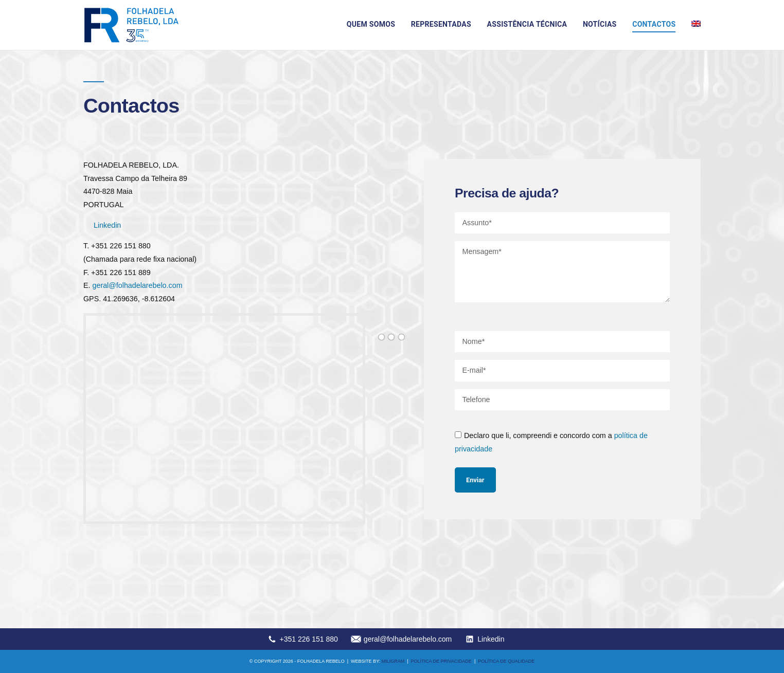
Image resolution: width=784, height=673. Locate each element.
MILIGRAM (393, 661)
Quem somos (371, 24)
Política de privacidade (441, 661)
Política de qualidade (506, 661)
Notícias (600, 24)
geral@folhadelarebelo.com (137, 285)
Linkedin (107, 225)
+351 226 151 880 (309, 639)
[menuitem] (696, 24)
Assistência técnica (527, 24)
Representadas (441, 24)
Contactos (654, 24)
